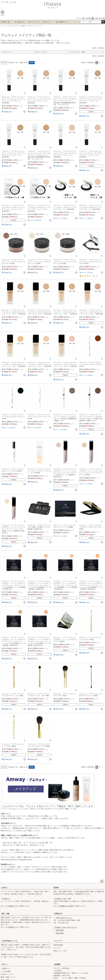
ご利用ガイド (62, 22)
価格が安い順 (14, 63)
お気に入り (20, 22)
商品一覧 (5, 22)
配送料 (56, 888)
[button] (102, 63)
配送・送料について (8, 977)
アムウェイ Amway (19, 26)
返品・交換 (5, 914)
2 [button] (99, 63)
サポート (5, 964)
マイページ (34, 22)
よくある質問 (6, 971)
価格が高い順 (24, 63)
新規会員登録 (58, 945)
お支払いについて (7, 974)
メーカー (9, 26)
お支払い (5, 888)
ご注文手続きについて (9, 941)
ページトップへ (102, 881)
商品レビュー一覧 (60, 951)
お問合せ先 (58, 914)
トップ (3, 26)
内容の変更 (60, 930)
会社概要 (57, 964)
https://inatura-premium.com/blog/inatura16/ (16, 860)
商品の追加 (60, 933)
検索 (103, 22)
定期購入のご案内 (66, 906)
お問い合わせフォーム (64, 918)
